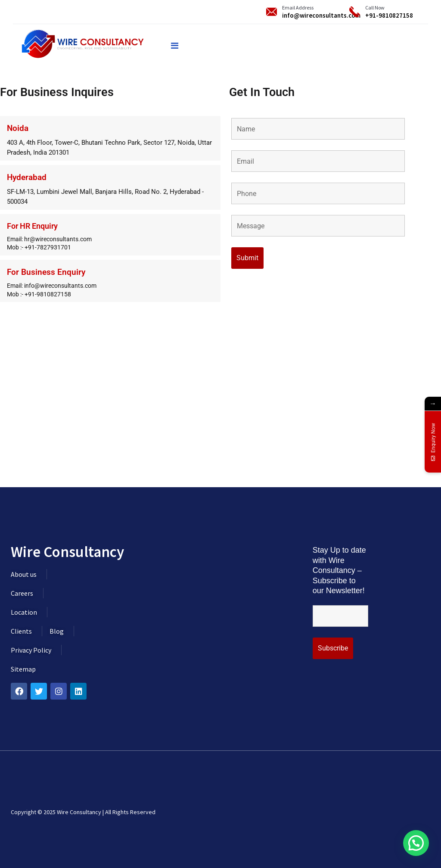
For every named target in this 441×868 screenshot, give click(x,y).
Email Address (298, 8)
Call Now (375, 8)
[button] (416, 843)
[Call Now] (355, 12)
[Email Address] (272, 12)
